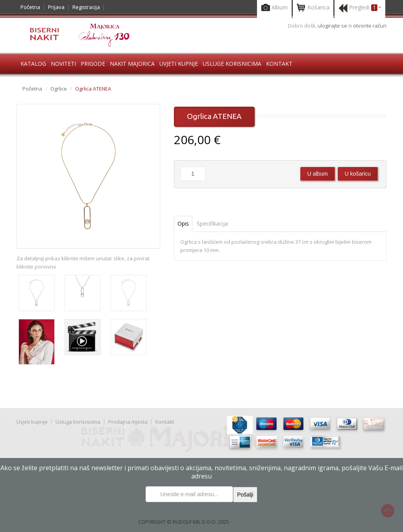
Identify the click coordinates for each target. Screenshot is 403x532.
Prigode (93, 64)
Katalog (33, 64)
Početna (30, 7)
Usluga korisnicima (78, 422)
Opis (183, 223)
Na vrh (392, 515)
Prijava (56, 7)
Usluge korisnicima (232, 64)
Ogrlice (59, 89)
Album (274, 8)
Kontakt (279, 64)
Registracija (86, 7)
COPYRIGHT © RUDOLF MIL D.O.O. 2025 (184, 522)
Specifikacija (212, 223)
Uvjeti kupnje (179, 64)
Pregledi (360, 8)
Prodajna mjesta (128, 422)
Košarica (313, 8)
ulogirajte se (333, 26)
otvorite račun (370, 26)
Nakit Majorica (132, 64)
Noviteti (63, 64)
